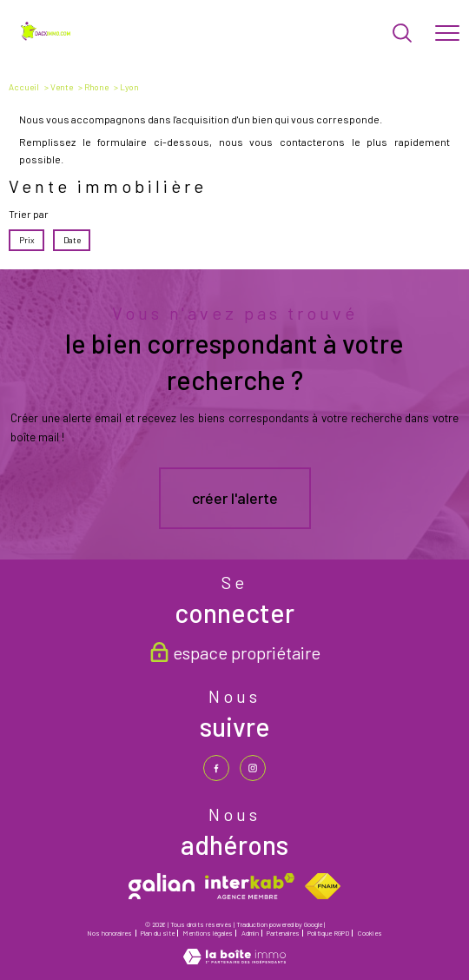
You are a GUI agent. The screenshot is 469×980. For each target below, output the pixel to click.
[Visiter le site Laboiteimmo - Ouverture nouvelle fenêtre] (234, 960)
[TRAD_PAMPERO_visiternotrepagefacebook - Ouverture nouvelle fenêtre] (216, 768)
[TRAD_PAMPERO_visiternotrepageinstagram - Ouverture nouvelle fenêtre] (253, 768)
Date (71, 240)
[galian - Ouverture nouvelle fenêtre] (162, 886)
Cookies (370, 934)
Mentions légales (208, 933)
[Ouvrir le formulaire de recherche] (402, 34)
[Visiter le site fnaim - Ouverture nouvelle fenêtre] (323, 886)
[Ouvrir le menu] (447, 34)
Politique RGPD (328, 933)
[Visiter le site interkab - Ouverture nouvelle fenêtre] (250, 886)
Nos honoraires (109, 933)
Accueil (24, 87)
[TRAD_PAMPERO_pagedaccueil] (47, 37)
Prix (27, 240)
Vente (62, 87)
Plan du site (158, 933)
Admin (250, 933)
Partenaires (283, 933)
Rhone (96, 87)
